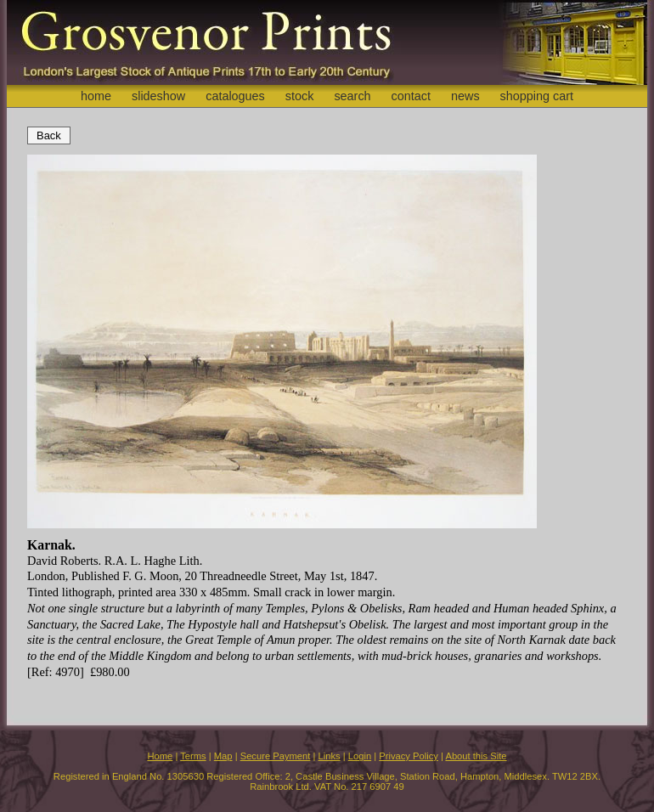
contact (411, 96)
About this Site (476, 756)
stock (300, 96)
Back (49, 135)
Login (360, 756)
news (465, 96)
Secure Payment (276, 756)
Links (330, 756)
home (96, 96)
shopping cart (537, 96)
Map (223, 756)
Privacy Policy (409, 756)
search (352, 96)
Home (160, 756)
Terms (193, 756)
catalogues (235, 96)
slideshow (158, 96)
